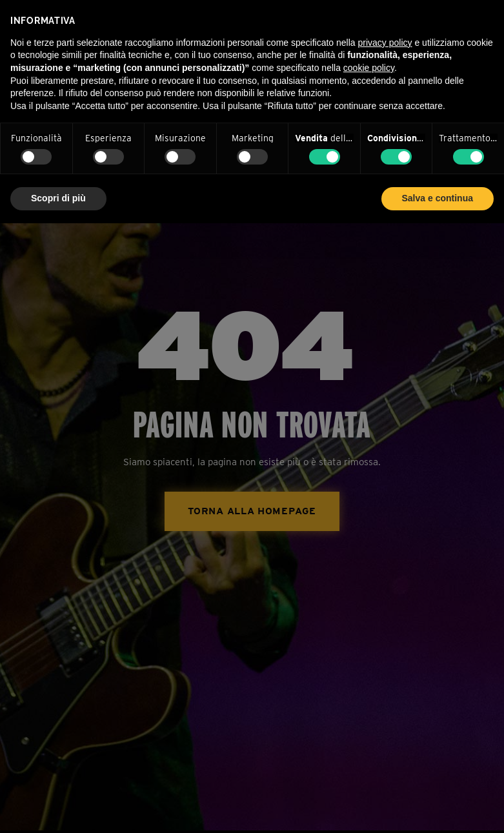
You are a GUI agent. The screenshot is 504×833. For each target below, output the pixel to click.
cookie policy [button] (369, 68)
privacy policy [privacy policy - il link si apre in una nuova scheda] (385, 43)
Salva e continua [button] (438, 198)
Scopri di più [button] (58, 198)
